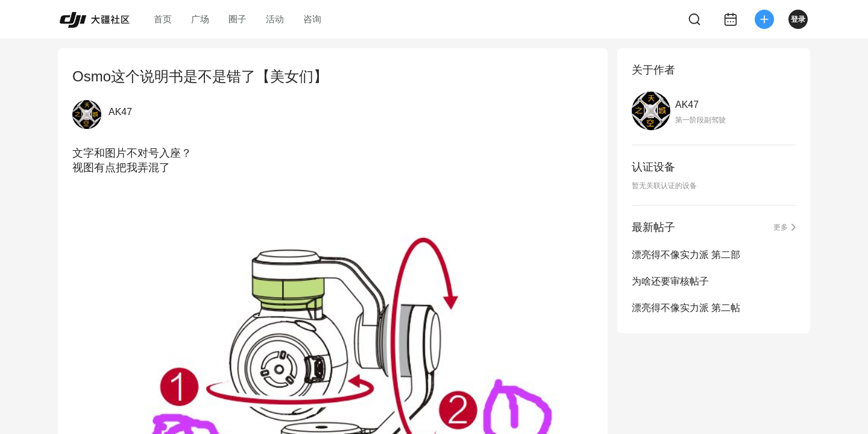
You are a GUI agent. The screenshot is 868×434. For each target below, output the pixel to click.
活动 (275, 19)
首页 (163, 19)
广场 (200, 19)
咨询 (312, 19)
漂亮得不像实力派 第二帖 (686, 308)
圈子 (237, 19)
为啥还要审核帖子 (670, 281)
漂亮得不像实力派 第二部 (686, 255)
